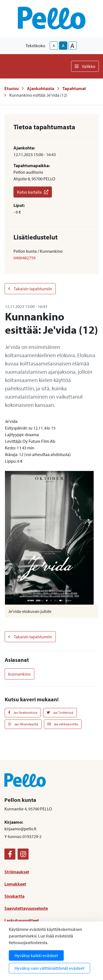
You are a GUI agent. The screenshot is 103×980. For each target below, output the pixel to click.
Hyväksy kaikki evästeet (36, 955)
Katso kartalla (33, 192)
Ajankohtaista (41, 88)
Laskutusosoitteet (22, 920)
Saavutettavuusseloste (26, 908)
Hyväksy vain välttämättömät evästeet (49, 968)
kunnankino (20, 674)
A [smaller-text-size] (54, 46)
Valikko (85, 66)
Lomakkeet (15, 884)
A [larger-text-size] (72, 46)
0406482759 (24, 258)
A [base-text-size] (63, 46)
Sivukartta (14, 896)
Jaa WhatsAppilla (23, 724)
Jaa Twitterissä (60, 712)
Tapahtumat (74, 88)
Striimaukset (17, 872)
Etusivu (12, 88)
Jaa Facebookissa (23, 712)
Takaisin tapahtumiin (30, 289)
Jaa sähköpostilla (63, 724)
